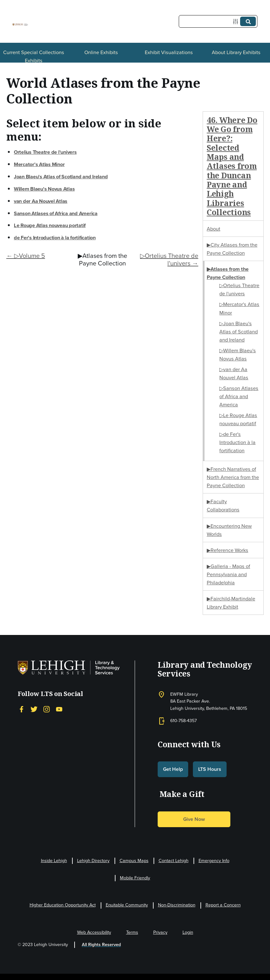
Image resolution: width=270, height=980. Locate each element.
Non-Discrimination (177, 905)
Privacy (160, 932)
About (214, 229)
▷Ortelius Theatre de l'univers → (169, 259)
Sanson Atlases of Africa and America (56, 213)
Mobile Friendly (135, 878)
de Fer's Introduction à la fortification (55, 237)
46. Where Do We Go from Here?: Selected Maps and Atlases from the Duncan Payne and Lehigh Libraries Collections (232, 166)
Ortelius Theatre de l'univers (45, 152)
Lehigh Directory (93, 861)
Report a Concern (223, 905)
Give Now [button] (194, 819)
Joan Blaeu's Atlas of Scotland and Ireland (61, 176)
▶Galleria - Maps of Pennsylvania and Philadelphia (228, 574)
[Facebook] (21, 709)
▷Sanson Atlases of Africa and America (239, 396)
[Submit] (248, 21)
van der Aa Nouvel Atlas (41, 201)
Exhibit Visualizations (169, 52)
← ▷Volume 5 (26, 256)
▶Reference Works (228, 550)
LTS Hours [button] (210, 769)
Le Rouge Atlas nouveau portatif (50, 225)
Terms (132, 932)
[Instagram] (47, 709)
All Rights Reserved (101, 945)
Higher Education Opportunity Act (63, 905)
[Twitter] (34, 709)
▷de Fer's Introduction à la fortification (237, 442)
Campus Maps (134, 861)
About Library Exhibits (236, 52)
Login (188, 932)
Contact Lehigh (174, 861)
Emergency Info (214, 861)
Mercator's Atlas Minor (39, 164)
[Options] (237, 22)
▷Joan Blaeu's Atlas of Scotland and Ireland (239, 331)
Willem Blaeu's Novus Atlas (44, 189)
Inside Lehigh (54, 861)
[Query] (218, 21)
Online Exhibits (101, 52)
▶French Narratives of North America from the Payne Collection (233, 477)
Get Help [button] (173, 769)
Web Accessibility (94, 932)
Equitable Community (127, 905)
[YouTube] (59, 709)
